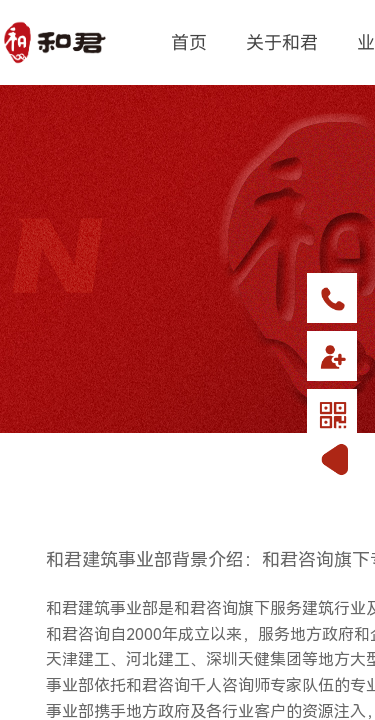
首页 (189, 41)
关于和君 (282, 41)
